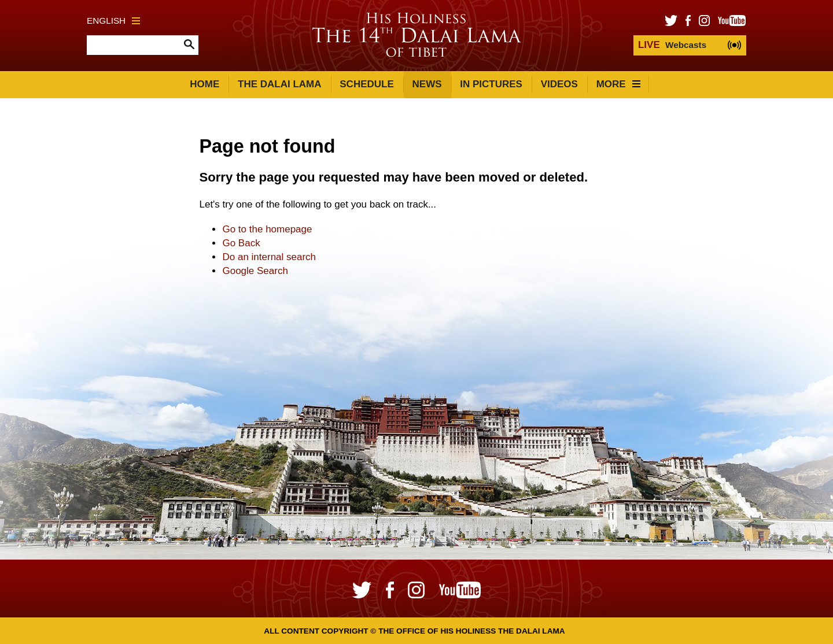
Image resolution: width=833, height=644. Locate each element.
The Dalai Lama (279, 84)
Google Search (255, 271)
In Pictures (491, 84)
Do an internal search (269, 257)
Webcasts (672, 45)
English (113, 21)
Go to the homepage (267, 229)
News (427, 84)
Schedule (367, 84)
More (618, 84)
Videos (559, 84)
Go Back (241, 243)
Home (204, 84)
